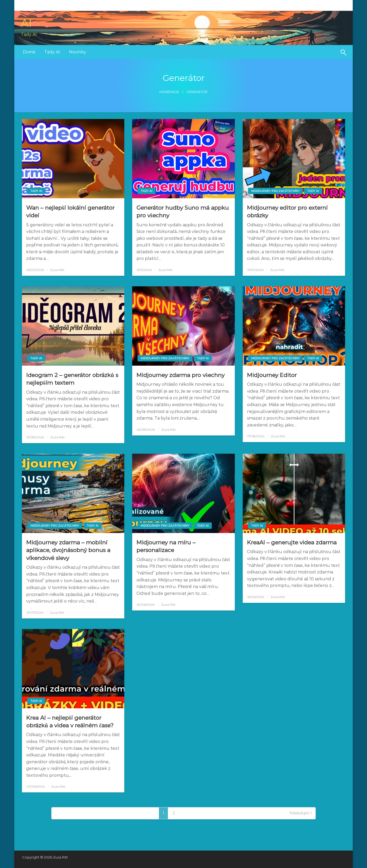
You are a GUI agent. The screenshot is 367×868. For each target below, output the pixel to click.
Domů (29, 52)
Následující (299, 813)
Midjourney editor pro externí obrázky (287, 212)
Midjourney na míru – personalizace (166, 546)
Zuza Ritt (57, 270)
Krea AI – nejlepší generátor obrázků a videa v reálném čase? (70, 722)
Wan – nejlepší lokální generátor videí (70, 212)
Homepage (169, 92)
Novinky (78, 52)
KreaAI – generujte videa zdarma (292, 542)
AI (26, 23)
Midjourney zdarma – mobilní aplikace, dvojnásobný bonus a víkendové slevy (68, 550)
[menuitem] (29, 52)
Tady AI (52, 52)
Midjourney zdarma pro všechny (180, 375)
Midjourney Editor (272, 375)
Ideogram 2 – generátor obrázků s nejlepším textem (72, 379)
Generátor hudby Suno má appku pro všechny (183, 212)
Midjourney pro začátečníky (276, 191)
